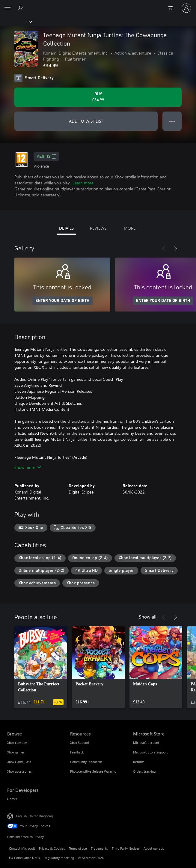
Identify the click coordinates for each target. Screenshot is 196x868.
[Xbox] (16, 21)
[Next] (176, 249)
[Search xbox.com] (21, 8)
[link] (41, 667)
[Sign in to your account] (186, 8)
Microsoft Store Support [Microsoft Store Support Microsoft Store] (150, 752)
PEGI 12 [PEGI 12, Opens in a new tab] (46, 157)
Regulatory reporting (59, 858)
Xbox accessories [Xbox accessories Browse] (19, 771)
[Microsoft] (98, 4)
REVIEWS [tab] (98, 228)
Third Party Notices (126, 848)
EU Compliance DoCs (24, 858)
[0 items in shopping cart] (172, 8)
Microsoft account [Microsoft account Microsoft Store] (146, 743)
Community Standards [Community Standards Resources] (86, 762)
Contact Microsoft (22, 848)
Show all (148, 617)
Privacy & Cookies (52, 848)
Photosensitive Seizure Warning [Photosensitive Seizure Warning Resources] (93, 771)
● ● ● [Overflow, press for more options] (172, 121)
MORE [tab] (130, 228)
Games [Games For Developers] (12, 799)
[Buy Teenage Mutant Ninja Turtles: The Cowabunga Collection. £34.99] (98, 97)
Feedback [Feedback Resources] (77, 752)
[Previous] (164, 249)
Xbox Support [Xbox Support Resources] (80, 743)
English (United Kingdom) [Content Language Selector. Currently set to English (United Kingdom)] (34, 816)
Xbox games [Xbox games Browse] (16, 752)
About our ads (154, 848)
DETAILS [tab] (66, 228)
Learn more (83, 183)
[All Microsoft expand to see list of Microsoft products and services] (7, 8)
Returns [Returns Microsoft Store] (139, 762)
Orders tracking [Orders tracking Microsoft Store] (144, 771)
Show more (28, 467)
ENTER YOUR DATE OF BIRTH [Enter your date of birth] (62, 301)
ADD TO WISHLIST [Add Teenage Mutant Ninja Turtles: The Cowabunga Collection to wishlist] (86, 121)
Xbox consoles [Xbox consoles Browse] (17, 743)
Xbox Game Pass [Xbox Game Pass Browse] (19, 762)
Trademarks (99, 848)
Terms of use (78, 848)
